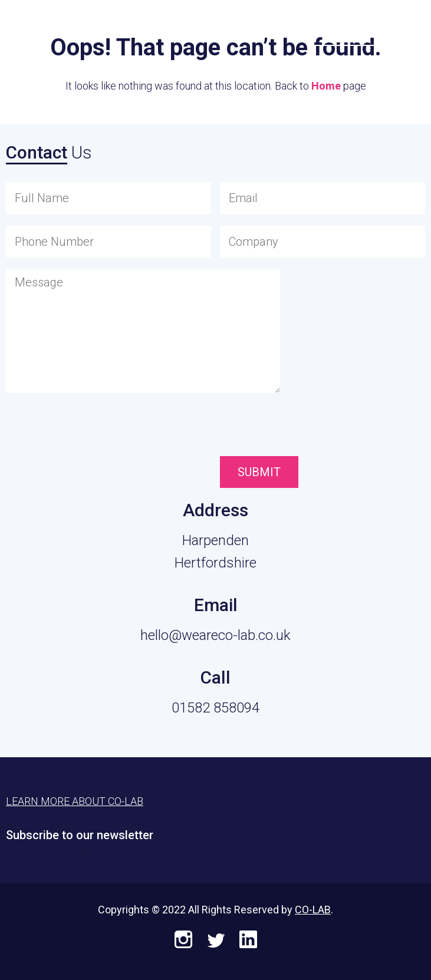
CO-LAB (313, 910)
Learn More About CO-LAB (75, 801)
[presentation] (286, 427)
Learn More (348, 24)
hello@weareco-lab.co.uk (215, 635)
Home (326, 86)
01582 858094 (215, 708)
